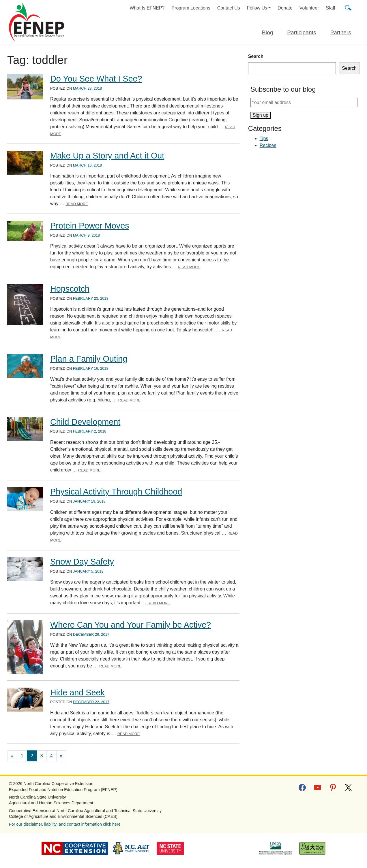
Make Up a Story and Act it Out (107, 156)
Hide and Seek (77, 692)
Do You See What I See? (96, 79)
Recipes (268, 145)
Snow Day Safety (82, 562)
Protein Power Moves (90, 226)
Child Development (85, 422)
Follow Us (257, 8)
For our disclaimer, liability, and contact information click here (65, 824)
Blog (267, 32)
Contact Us (229, 8)
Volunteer (309, 8)
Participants (302, 32)
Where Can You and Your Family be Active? (131, 625)
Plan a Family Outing (89, 359)
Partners (341, 32)
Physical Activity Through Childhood (116, 492)
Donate (285, 8)
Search (256, 56)
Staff (331, 8)
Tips (264, 138)
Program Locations (191, 8)
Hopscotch (70, 289)
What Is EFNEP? (147, 8)
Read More (77, 204)
